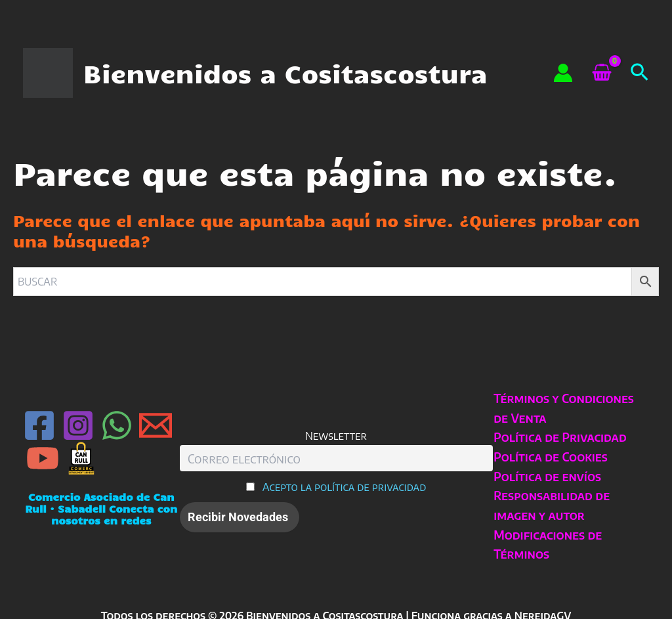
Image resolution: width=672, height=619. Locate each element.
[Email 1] (156, 425)
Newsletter (336, 436)
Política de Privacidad (559, 437)
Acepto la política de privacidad (345, 487)
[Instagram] (78, 425)
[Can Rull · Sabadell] (81, 458)
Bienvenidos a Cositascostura (285, 73)
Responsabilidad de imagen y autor (551, 505)
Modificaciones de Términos (547, 544)
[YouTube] (43, 458)
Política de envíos (547, 476)
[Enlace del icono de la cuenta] (563, 73)
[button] (640, 73)
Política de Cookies (550, 457)
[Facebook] (39, 425)
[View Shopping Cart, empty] (601, 73)
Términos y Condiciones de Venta (563, 408)
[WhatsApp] (117, 425)
